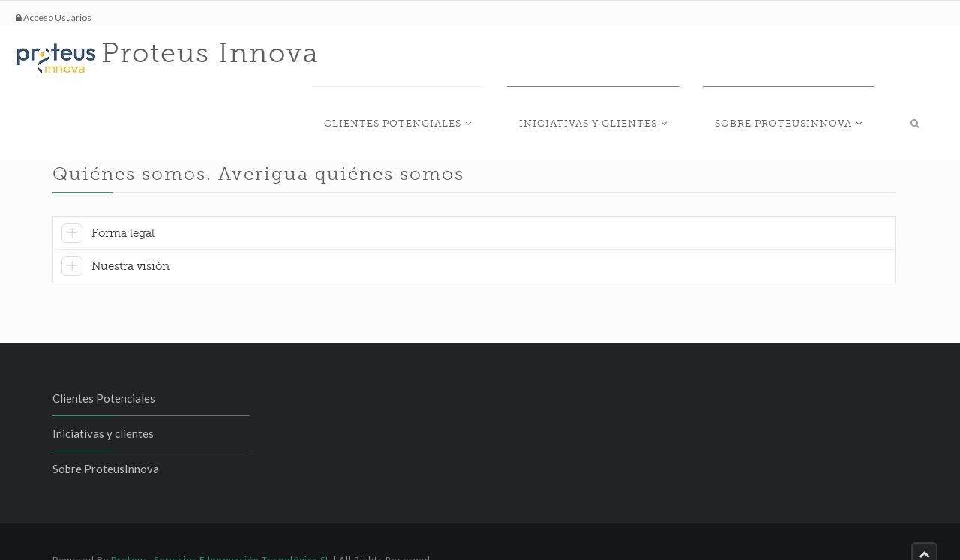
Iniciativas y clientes (646, 57)
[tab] (474, 207)
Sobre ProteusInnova (818, 57)
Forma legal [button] (123, 205)
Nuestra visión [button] (130, 238)
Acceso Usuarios (54, 18)
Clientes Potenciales (474, 57)
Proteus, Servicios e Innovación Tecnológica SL (221, 531)
